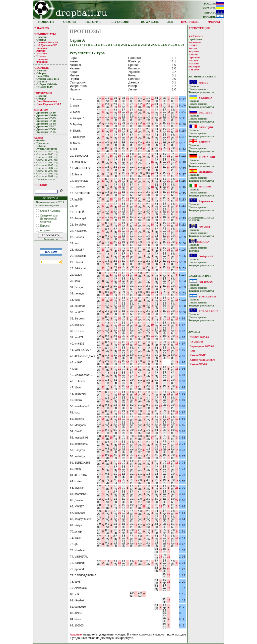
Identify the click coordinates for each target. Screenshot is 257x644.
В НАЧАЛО (42, 28)
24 (136, 45)
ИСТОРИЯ (93, 22)
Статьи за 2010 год (47, 151)
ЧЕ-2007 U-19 (44, 87)
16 (109, 45)
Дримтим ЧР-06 (46, 129)
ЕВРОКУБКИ (43, 93)
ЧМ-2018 (42, 82)
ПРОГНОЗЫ (190, 22)
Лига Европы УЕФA (49, 104)
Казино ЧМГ (198, 355)
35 (173, 45)
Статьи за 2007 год (47, 160)
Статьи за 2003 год (47, 171)
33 (166, 45)
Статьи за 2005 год (47, 165)
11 (93, 45)
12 (96, 45)
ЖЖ (170, 22)
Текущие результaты (201, 92)
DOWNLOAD (150, 22)
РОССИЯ (214, 4)
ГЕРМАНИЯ (207, 157)
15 (106, 45)
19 (119, 45)
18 (116, 45)
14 (103, 45)
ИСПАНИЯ (206, 172)
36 (176, 45)
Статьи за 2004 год (47, 168)
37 (180, 45)
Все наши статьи (46, 179)
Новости (41, 37)
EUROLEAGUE (209, 311)
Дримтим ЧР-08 (46, 121)
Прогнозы (42, 143)
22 (129, 45)
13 (99, 45)
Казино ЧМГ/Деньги (202, 360)
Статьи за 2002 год (47, 174)
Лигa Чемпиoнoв (47, 101)
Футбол (41, 140)
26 (143, 45)
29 (153, 45)
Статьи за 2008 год (47, 157)
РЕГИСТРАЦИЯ (199, 28)
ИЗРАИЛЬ (213, 17)
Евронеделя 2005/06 (202, 346)
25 (139, 45)
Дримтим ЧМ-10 (46, 115)
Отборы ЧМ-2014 (47, 84)
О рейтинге (195, 39)
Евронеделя (206, 201)
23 (133, 45)
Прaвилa (194, 86)
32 (163, 45)
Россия (193, 48)
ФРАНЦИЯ (206, 127)
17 (113, 45)
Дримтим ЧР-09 (46, 118)
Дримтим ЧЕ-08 (46, 124)
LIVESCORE (120, 22)
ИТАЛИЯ (205, 186)
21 (126, 45)
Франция (42, 62)
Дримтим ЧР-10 (46, 113)
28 (149, 45)
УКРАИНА (213, 8)
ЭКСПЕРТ (205, 113)
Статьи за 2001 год (47, 176)
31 (159, 45)
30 (156, 45)
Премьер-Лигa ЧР (48, 42)
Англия (41, 51)
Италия (41, 56)
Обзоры (41, 40)
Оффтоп (41, 146)
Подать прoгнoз (198, 89)
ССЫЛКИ (41, 185)
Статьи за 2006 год (47, 163)
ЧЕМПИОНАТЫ (45, 34)
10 (89, 45)
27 (146, 45)
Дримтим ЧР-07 (46, 126)
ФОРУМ (214, 22)
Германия (42, 59)
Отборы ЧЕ (206, 256)
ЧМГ (193, 351)
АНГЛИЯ (205, 142)
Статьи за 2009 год (47, 154)
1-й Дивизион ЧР (47, 45)
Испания (42, 53)
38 (183, 45)
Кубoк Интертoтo (47, 149)
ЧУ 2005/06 (196, 342)
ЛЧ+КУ (193, 45)
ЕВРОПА (214, 13)
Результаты (51, 239)
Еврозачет (195, 42)
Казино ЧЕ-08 (198, 364)
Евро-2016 (43, 76)
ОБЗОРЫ (70, 22)
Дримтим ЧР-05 (46, 132)
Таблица (194, 251)
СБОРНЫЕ (42, 68)
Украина (42, 48)
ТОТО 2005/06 (208, 296)
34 (170, 45)
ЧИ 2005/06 (206, 282)
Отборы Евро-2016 (48, 79)
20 (123, 45)
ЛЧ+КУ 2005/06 (199, 337)
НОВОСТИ (46, 22)
